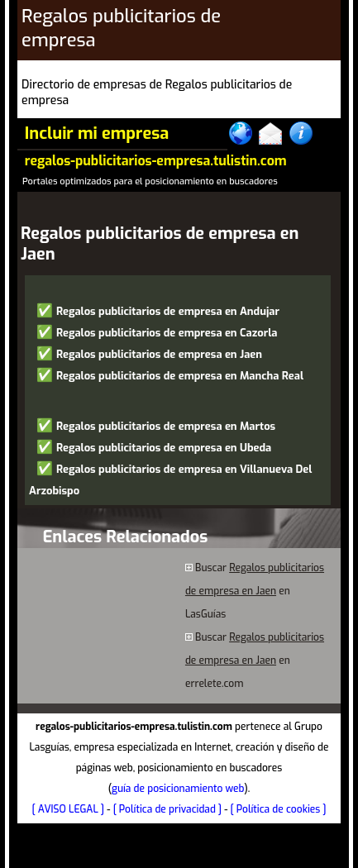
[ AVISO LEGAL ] (69, 809)
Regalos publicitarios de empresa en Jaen (159, 354)
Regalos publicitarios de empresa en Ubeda (164, 448)
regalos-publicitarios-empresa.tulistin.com (156, 161)
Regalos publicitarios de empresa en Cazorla (167, 333)
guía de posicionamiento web (178, 789)
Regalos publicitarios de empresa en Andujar (168, 311)
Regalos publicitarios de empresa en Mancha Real (180, 376)
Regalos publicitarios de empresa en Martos (166, 426)
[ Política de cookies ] (279, 809)
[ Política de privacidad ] (167, 809)
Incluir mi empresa (97, 134)
